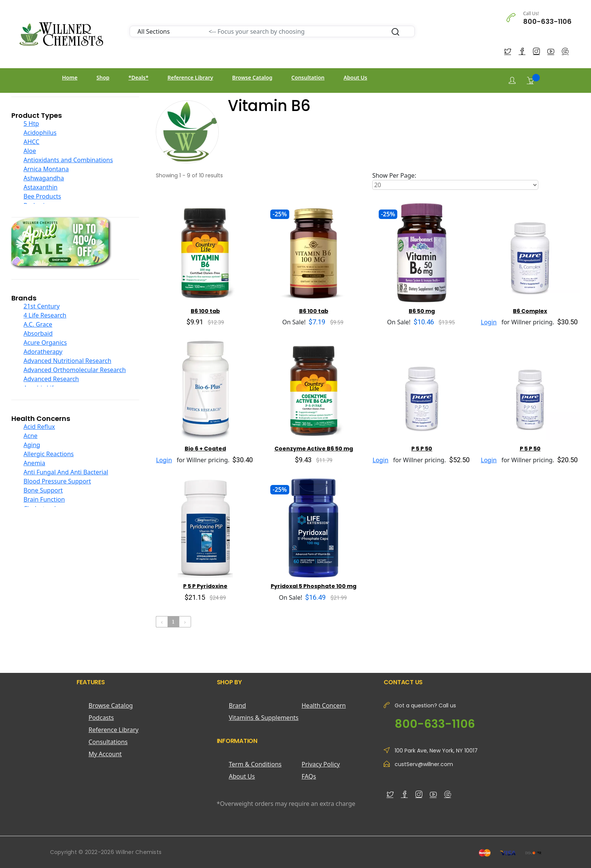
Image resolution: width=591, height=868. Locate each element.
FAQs (309, 776)
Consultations (108, 742)
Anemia (34, 463)
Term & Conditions (255, 764)
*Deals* (139, 77)
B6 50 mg (422, 311)
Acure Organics (45, 343)
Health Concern (324, 705)
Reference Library (190, 77)
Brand (237, 705)
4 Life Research (45, 315)
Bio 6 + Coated (205, 449)
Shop (103, 77)
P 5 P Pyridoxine (205, 586)
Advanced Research (51, 379)
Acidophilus (40, 133)
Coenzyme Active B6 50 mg (314, 449)
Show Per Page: (394, 175)
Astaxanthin (41, 187)
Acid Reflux (39, 427)
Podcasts (101, 718)
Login (489, 322)
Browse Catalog (252, 77)
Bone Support (43, 490)
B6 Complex (530, 311)
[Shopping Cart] (530, 80)
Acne (31, 436)
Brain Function (44, 499)
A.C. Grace (38, 324)
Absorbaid (38, 333)
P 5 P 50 (422, 449)
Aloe (30, 151)
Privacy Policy (321, 764)
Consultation (308, 77)
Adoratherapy (43, 352)
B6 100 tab (205, 311)
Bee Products (42, 196)
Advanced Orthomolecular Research (75, 370)
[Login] (512, 81)
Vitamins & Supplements (264, 718)
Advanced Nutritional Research (67, 361)
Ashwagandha (44, 178)
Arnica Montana (46, 169)
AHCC (31, 142)
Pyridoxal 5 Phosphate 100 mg (314, 586)
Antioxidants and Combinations (68, 160)
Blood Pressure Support (57, 481)
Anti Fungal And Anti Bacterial (66, 472)
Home (70, 77)
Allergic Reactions (49, 454)
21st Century (42, 306)
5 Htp (31, 124)
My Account (105, 754)
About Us (355, 77)
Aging (32, 445)
